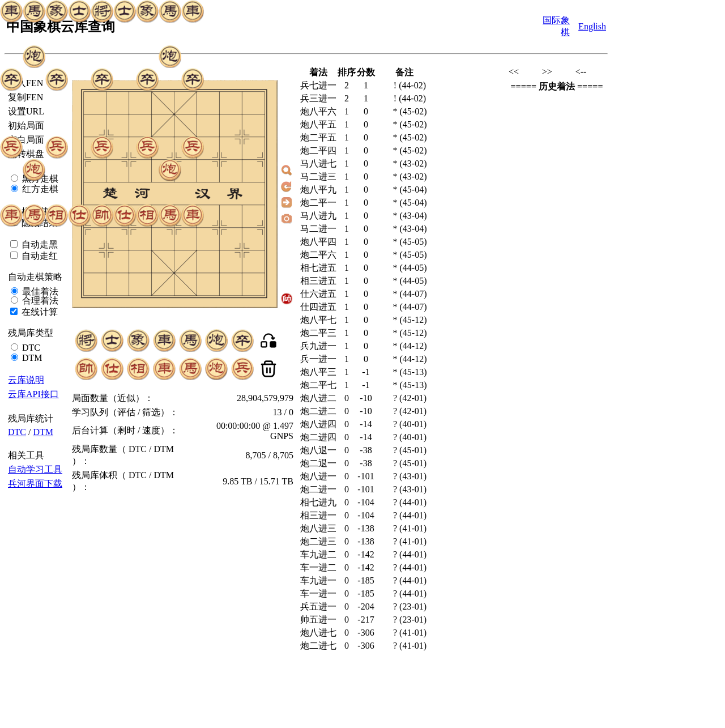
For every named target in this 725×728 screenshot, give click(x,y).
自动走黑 (39, 244)
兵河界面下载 (35, 484)
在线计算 (39, 312)
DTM (31, 358)
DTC (30, 348)
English (592, 26)
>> (547, 72)
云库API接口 (33, 394)
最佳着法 (39, 291)
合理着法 (39, 301)
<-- (581, 72)
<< (514, 72)
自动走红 (39, 256)
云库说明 (26, 380)
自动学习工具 (35, 469)
